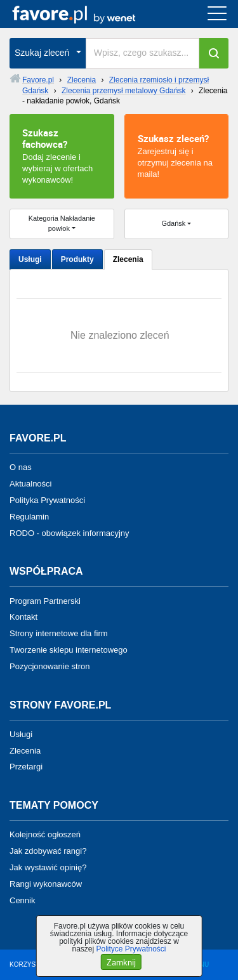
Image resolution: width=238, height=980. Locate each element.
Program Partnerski (45, 600)
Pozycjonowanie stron (50, 666)
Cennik (22, 900)
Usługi (30, 259)
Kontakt (23, 617)
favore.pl (88, 14)
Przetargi (26, 767)
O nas (21, 467)
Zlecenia (128, 259)
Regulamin (29, 517)
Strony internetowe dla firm (59, 633)
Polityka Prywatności (47, 500)
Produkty (77, 259)
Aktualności (30, 484)
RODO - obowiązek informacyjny (69, 532)
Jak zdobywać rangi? (48, 851)
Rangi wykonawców (46, 884)
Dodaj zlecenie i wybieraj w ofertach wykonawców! (62, 155)
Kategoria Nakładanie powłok (62, 223)
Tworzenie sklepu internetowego (69, 650)
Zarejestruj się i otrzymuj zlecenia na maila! (177, 155)
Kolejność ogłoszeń (45, 834)
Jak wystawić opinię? (48, 867)
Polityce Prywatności (131, 949)
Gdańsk (173, 223)
